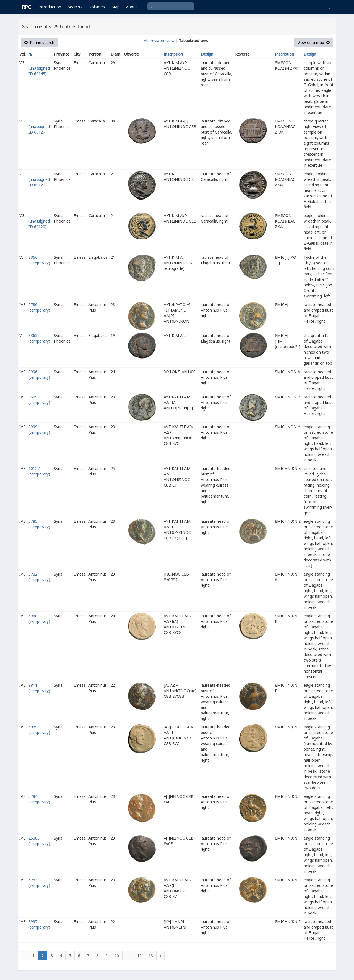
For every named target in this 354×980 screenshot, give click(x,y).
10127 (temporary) (39, 471)
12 (139, 956)
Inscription (173, 54)
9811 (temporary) (39, 688)
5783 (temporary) (39, 883)
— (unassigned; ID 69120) (40, 221)
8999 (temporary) (39, 429)
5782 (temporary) (39, 577)
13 (151, 956)
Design (207, 54)
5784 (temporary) (39, 799)
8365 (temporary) (39, 338)
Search (75, 7)
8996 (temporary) (39, 374)
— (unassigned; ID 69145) (40, 68)
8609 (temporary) (39, 400)
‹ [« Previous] (25, 956)
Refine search (39, 42)
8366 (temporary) (39, 260)
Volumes (97, 7)
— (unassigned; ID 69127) (40, 126)
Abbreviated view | (161, 40)
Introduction (50, 7)
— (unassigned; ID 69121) (40, 179)
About (133, 7)
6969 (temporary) (39, 730)
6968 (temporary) (39, 619)
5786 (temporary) (39, 307)
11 (128, 956)
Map (115, 7)
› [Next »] (160, 956)
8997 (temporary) (39, 924)
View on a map (314, 42)
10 (117, 956)
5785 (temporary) (39, 524)
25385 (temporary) (39, 841)
